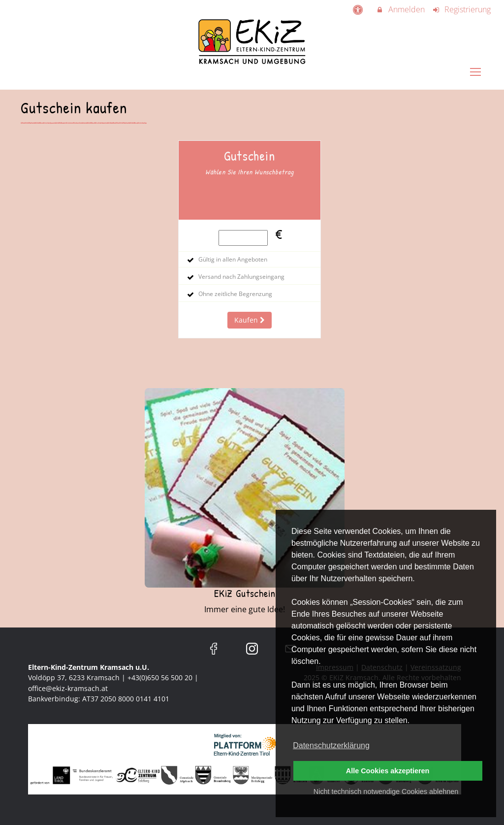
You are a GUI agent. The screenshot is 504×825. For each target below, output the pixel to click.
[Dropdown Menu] (475, 77)
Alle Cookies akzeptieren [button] (388, 771)
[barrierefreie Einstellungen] (359, 9)
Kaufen (250, 320)
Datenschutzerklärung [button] (331, 745)
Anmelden (400, 9)
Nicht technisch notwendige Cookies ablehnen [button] (386, 792)
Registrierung (462, 9)
